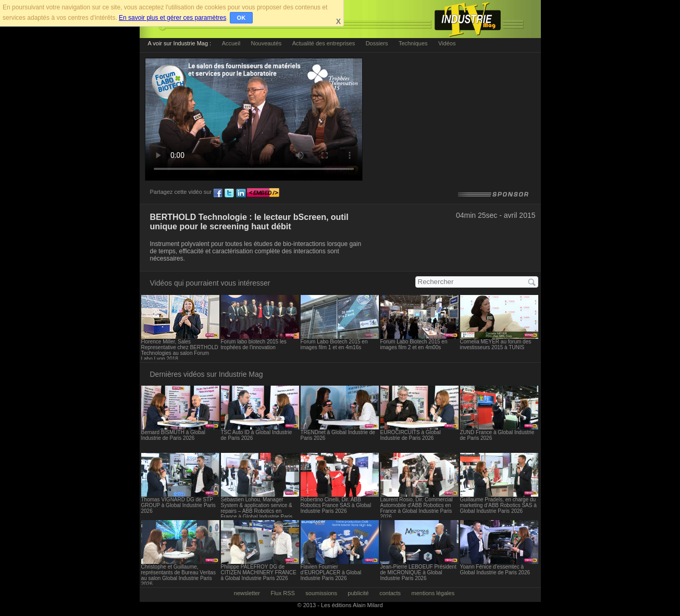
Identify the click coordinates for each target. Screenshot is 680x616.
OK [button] (242, 18)
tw (229, 193)
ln (241, 193)
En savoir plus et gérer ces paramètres (172, 18)
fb (218, 193)
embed (263, 193)
